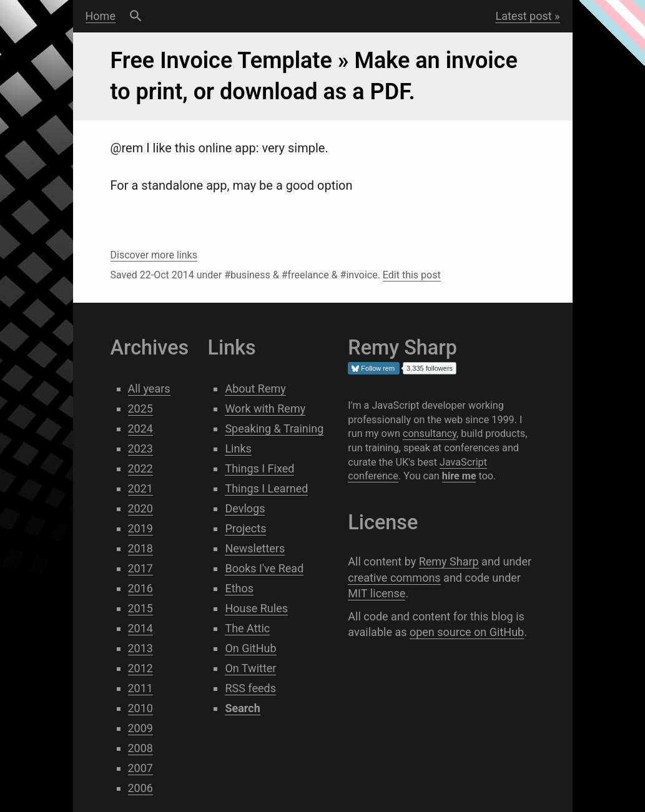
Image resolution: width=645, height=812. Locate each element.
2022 (140, 468)
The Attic (247, 628)
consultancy (430, 433)
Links (238, 448)
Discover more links (154, 255)
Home (101, 16)
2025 (140, 408)
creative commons (394, 578)
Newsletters (255, 548)
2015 (140, 608)
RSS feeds (250, 688)
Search (136, 16)
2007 (140, 768)
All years (149, 389)
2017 (140, 568)
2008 (140, 748)
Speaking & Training (274, 428)
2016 (140, 588)
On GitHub (250, 648)
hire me (459, 476)
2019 (140, 528)
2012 (140, 668)
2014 (140, 628)
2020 (140, 508)
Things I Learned (266, 488)
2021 (140, 488)
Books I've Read (264, 568)
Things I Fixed (259, 468)
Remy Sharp (449, 561)
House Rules (256, 608)
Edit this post (412, 275)
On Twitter (250, 668)
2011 (140, 688)
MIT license (377, 593)
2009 (140, 728)
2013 (140, 648)
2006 (140, 788)
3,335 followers (430, 368)
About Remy (255, 389)
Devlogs (245, 508)
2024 (140, 428)
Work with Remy (265, 408)
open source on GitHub (467, 632)
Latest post (523, 16)
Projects (245, 528)
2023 (140, 448)
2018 (140, 548)
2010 (140, 708)
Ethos (239, 588)
